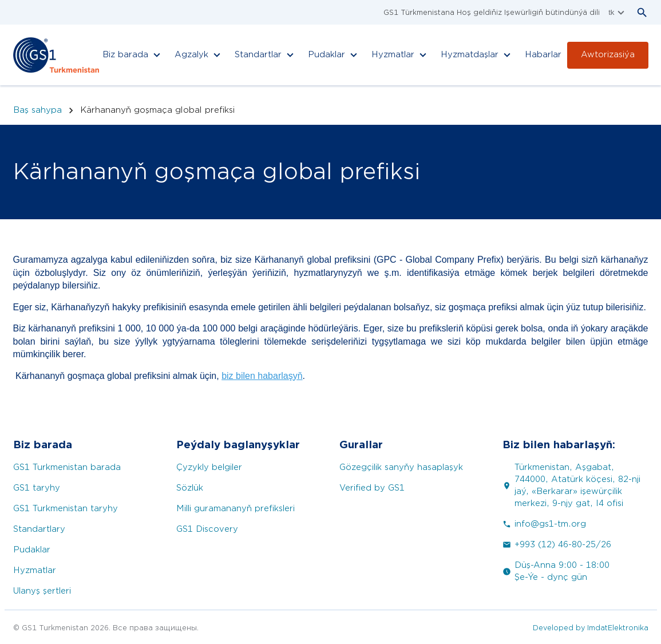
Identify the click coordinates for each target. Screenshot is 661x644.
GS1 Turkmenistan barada (67, 467)
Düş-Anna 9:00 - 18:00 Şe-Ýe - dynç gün (556, 571)
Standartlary (39, 529)
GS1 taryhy (37, 488)
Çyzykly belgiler (209, 467)
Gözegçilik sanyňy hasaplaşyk (401, 467)
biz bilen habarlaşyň (262, 376)
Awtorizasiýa (608, 55)
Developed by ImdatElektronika (591, 628)
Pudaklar (32, 550)
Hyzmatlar (35, 570)
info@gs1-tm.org (544, 524)
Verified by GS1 (372, 488)
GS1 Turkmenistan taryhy (66, 509)
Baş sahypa (37, 110)
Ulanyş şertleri (42, 591)
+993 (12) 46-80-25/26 (557, 545)
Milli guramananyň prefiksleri (235, 509)
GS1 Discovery (207, 529)
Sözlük (190, 488)
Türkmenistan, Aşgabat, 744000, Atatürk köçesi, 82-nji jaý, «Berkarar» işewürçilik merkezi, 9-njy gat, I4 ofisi (571, 485)
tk (618, 13)
